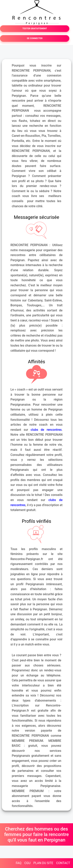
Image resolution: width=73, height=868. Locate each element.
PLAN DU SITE (43, 863)
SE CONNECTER (35, 38)
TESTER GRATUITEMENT (35, 29)
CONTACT (63, 863)
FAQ (19, 863)
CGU (27, 863)
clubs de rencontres (46, 430)
